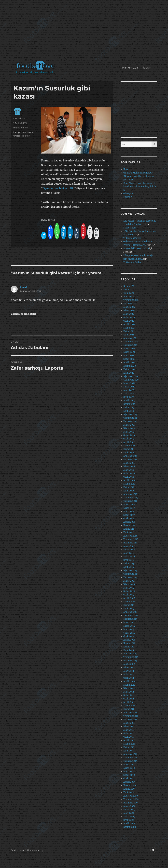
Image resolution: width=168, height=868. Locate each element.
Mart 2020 (129, 390)
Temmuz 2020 (131, 380)
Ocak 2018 (129, 477)
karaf (23, 287)
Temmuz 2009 (131, 799)
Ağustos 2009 (131, 796)
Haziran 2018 (130, 460)
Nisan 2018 (129, 466)
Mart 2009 (129, 813)
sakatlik (26, 136)
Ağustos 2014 (130, 612)
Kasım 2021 (129, 328)
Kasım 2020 (130, 366)
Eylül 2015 (129, 567)
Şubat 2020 (129, 394)
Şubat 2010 (129, 775)
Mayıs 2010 (129, 765)
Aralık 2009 (129, 782)
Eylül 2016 (129, 532)
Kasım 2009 (130, 785)
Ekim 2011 (129, 709)
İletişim (147, 68)
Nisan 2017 (129, 508)
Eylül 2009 (129, 792)
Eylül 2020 (129, 373)
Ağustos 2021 (130, 338)
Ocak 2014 (129, 636)
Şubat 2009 (129, 817)
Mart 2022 (129, 314)
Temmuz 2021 (131, 342)
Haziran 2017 (130, 501)
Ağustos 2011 (130, 713)
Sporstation (130, 228)
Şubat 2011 (129, 733)
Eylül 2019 (129, 411)
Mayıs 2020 (129, 383)
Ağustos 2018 (130, 456)
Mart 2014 (129, 629)
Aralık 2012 (129, 681)
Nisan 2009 (129, 810)
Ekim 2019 (129, 408)
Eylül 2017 (129, 491)
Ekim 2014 (129, 605)
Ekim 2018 (129, 449)
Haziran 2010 (130, 761)
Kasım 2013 (129, 643)
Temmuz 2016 (131, 539)
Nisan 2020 (129, 387)
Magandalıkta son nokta (136, 249)
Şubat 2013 (129, 674)
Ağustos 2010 (130, 754)
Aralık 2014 (129, 598)
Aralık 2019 (129, 401)
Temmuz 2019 (131, 418)
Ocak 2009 (129, 820)
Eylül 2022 (129, 293)
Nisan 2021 (129, 352)
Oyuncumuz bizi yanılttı (58, 188)
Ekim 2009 (129, 789)
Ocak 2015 (129, 595)
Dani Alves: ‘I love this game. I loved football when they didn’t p (140, 187)
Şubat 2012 (129, 695)
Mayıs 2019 (129, 425)
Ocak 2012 (129, 699)
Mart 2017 (129, 512)
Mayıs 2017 (129, 505)
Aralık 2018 (129, 442)
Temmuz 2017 (131, 498)
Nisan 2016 (129, 550)
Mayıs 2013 (129, 664)
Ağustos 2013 (130, 654)
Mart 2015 (129, 588)
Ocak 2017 (129, 518)
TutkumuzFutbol (132, 238)
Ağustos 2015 (130, 570)
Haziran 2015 (130, 577)
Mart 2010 (129, 772)
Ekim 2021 (129, 331)
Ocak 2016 (129, 560)
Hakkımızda (130, 68)
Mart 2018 (129, 470)
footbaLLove (17, 851)
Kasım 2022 (130, 286)
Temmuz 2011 (131, 716)
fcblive (24, 128)
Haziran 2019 (130, 421)
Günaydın (128, 194)
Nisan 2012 (129, 688)
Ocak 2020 (129, 397)
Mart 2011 (128, 730)
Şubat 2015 (129, 591)
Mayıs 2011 (129, 723)
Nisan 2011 (129, 726)
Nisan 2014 (129, 626)
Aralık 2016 (129, 522)
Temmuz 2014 (131, 616)
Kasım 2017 (129, 484)
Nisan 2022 (129, 310)
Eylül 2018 (129, 453)
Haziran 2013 (130, 661)
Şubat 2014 (129, 633)
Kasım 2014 (129, 602)
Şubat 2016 (129, 557)
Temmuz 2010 (131, 758)
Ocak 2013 (129, 678)
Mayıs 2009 (129, 806)
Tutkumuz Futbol (132, 262)
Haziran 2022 (130, 304)
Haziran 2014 (130, 619)
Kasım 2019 (129, 404)
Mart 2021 (129, 356)
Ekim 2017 (129, 487)
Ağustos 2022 (131, 297)
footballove (19, 118)
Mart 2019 (129, 432)
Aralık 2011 (129, 702)
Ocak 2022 (129, 321)
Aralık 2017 (129, 480)
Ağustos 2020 (131, 376)
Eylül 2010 (129, 751)
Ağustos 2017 (130, 494)
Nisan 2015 (129, 584)
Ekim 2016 (129, 529)
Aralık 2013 (129, 640)
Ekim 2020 (129, 369)
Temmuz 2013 (131, 657)
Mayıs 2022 (129, 307)
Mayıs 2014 (129, 622)
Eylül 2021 (129, 335)
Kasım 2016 (129, 525)
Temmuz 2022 (131, 300)
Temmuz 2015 (131, 574)
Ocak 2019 (129, 439)
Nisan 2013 (129, 668)
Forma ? (128, 197)
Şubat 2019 (129, 435)
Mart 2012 (129, 692)
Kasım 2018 (129, 446)
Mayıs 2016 (129, 546)
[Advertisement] (85, 32)
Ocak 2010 (129, 778)
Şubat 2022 (129, 317)
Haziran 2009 (131, 803)
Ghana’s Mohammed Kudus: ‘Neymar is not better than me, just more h (139, 176)
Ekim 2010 (129, 747)
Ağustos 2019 (130, 414)
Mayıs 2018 (129, 463)
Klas (126, 169)
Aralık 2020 (129, 362)
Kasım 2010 (129, 744)
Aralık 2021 (129, 324)
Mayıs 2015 (129, 581)
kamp (17, 132)
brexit (16, 128)
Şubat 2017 (129, 515)
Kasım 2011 (129, 706)
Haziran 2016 (130, 543)
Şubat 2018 (129, 473)
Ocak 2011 (128, 737)
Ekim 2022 (129, 290)
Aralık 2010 (129, 740)
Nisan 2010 (129, 768)
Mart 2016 (129, 553)
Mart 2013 (129, 671)
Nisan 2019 (129, 428)
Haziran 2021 (130, 345)
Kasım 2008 (130, 827)
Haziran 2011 (130, 720)
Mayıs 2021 (129, 349)
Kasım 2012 (129, 685)
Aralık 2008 (129, 824)
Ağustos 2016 (130, 536)
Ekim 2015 (129, 564)
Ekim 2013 (129, 647)
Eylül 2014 (129, 609)
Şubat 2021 (129, 359)
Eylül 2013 (129, 650)
